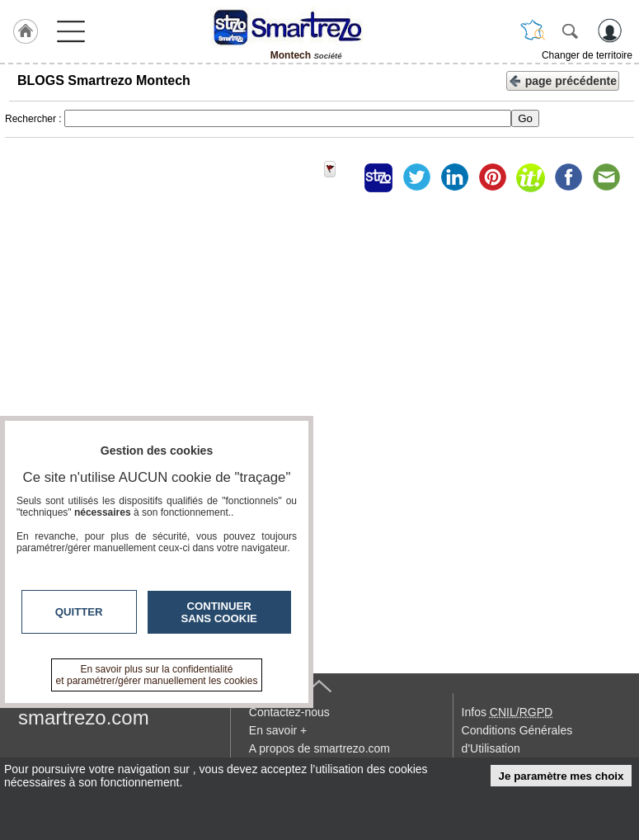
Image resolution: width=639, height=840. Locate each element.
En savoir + (278, 730)
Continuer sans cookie (219, 612)
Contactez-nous (289, 712)
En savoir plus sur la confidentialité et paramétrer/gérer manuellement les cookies (157, 675)
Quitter (79, 612)
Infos (507, 712)
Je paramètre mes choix (561, 776)
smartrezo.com (84, 717)
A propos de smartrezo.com (319, 748)
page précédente (563, 80)
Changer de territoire (587, 55)
